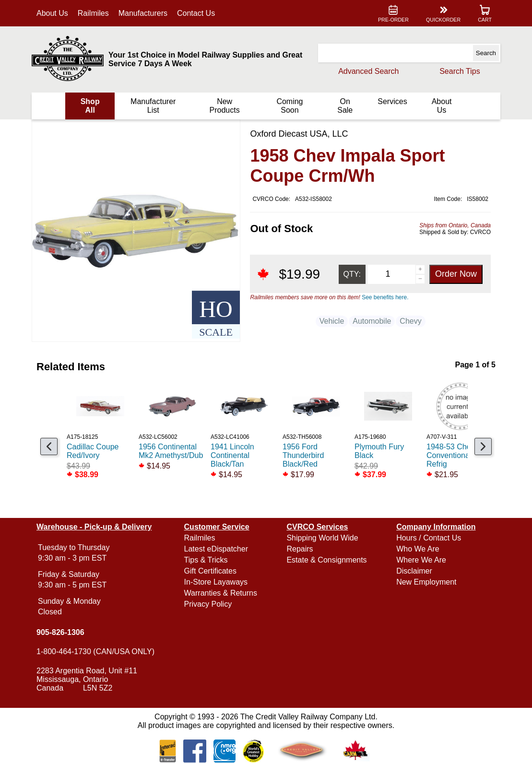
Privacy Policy (209, 604)
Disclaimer (413, 571)
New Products (225, 106)
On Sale (344, 106)
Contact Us (198, 13)
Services (391, 101)
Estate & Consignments (326, 560)
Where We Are (420, 560)
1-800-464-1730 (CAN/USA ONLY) (97, 651)
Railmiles (95, 13)
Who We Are (417, 549)
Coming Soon (289, 106)
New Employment (425, 582)
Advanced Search (366, 71)
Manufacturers (145, 13)
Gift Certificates (211, 571)
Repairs (300, 549)
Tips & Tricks (207, 560)
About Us (54, 13)
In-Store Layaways (217, 582)
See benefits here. (384, 297)
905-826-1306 (62, 632)
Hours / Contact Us (428, 538)
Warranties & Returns (222, 593)
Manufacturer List (154, 106)
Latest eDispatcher (217, 549)
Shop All (92, 106)
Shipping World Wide (322, 538)
